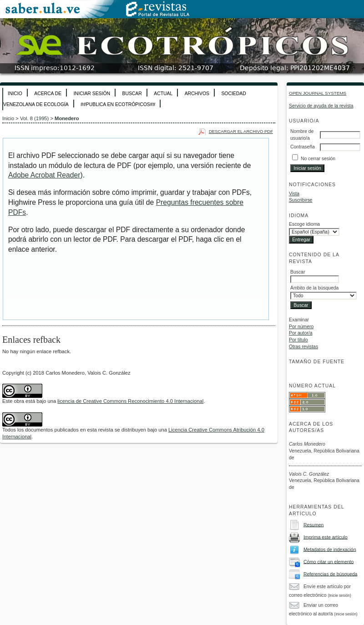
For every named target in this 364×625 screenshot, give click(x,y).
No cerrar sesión (318, 159)
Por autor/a (301, 333)
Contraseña (303, 147)
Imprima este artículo (326, 537)
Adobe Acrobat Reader (44, 175)
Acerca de (48, 94)
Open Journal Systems (318, 93)
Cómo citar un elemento (329, 561)
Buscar (132, 94)
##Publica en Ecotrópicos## (118, 104)
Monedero (67, 118)
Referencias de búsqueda (330, 574)
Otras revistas (303, 347)
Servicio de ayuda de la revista (321, 106)
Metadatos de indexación (330, 549)
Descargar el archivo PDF (241, 131)
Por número (301, 327)
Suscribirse (301, 200)
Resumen (313, 525)
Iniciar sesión (92, 94)
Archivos (197, 94)
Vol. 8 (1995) (34, 118)
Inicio (15, 94)
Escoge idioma (304, 224)
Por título (298, 340)
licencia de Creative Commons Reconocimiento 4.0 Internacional (130, 401)
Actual (163, 94)
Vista (294, 194)
